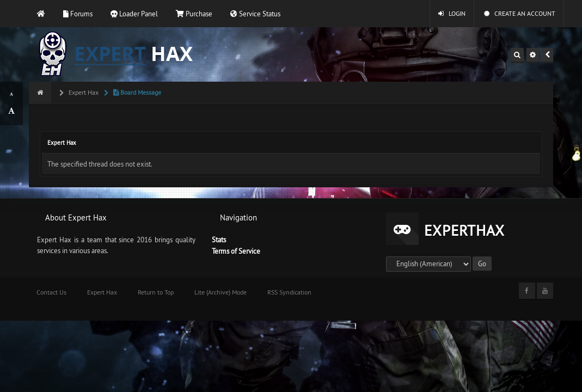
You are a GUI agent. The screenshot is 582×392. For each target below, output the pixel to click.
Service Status (255, 14)
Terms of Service (236, 251)
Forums (78, 14)
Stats (219, 240)
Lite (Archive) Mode (220, 292)
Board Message (136, 92)
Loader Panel (134, 14)
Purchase (194, 14)
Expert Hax (83, 92)
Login (452, 13)
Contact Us (51, 292)
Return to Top (156, 292)
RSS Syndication (289, 292)
